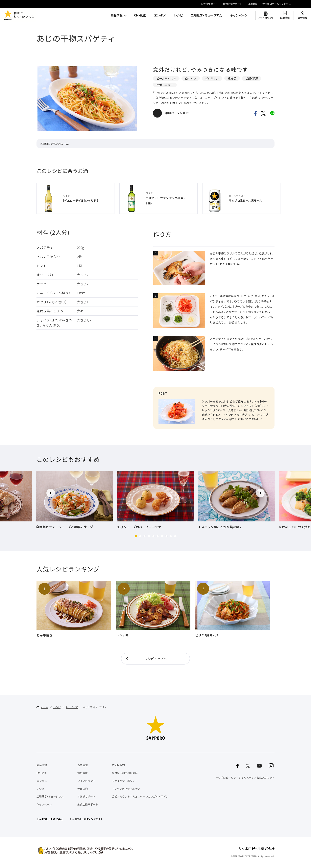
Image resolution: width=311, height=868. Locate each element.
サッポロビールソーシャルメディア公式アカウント (245, 778)
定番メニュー (165, 85)
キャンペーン (239, 15)
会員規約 (83, 789)
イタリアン (212, 78)
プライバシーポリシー (125, 781)
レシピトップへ (155, 659)
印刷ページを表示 (177, 113)
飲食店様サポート (233, 4)
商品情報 (117, 15)
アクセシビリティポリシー (127, 789)
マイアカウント (266, 18)
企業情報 (285, 18)
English (252, 4)
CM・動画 (140, 15)
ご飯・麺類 (252, 78)
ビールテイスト (166, 78)
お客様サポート (209, 4)
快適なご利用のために (125, 773)
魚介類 (232, 78)
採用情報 (302, 18)
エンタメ (160, 15)
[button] (136, 536)
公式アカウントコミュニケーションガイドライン (140, 796)
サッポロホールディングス (277, 4)
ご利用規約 (118, 765)
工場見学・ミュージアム (206, 15)
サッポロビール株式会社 (50, 819)
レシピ (178, 15)
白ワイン (191, 78)
